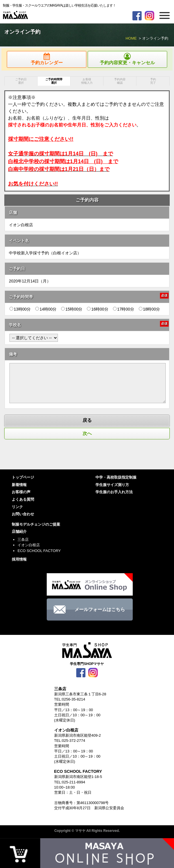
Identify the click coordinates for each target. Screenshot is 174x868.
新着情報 (19, 485)
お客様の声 (21, 492)
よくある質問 (23, 499)
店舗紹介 (19, 531)
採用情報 (19, 559)
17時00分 (124, 309)
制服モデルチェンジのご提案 (36, 524)
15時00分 (72, 309)
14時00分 (46, 309)
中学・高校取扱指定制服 (116, 477)
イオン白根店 (29, 545)
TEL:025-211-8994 (70, 782)
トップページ (23, 477)
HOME (131, 38)
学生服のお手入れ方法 (114, 492)
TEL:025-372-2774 (70, 741)
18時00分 (149, 309)
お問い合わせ (23, 514)
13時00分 (20, 309)
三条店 (23, 540)
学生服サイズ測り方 (112, 485)
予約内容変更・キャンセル (127, 59)
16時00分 (97, 309)
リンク (17, 507)
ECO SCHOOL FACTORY (39, 551)
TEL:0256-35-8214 (70, 699)
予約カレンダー (47, 59)
